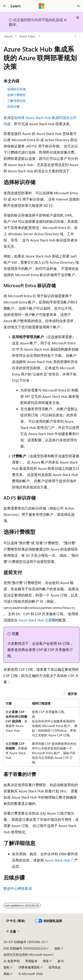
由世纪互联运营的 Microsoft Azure (27, 955)
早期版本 (31, 961)
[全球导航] (4, 6)
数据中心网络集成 (18, 888)
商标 (7, 974)
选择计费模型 (16, 95)
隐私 (58, 948)
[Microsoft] (42, 6)
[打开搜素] (79, 6)
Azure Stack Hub (57, 860)
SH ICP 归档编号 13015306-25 (24, 942)
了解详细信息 (16, 101)
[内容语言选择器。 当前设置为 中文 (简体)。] (16, 921)
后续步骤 (13, 106)
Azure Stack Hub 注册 (35, 620)
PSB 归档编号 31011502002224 (25, 948)
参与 (61, 961)
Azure (8, 36)
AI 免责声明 (12, 961)
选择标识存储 (16, 89)
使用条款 (55, 967)
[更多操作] (76, 36)
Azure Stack (27, 36)
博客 (46, 961)
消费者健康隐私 (29, 967)
